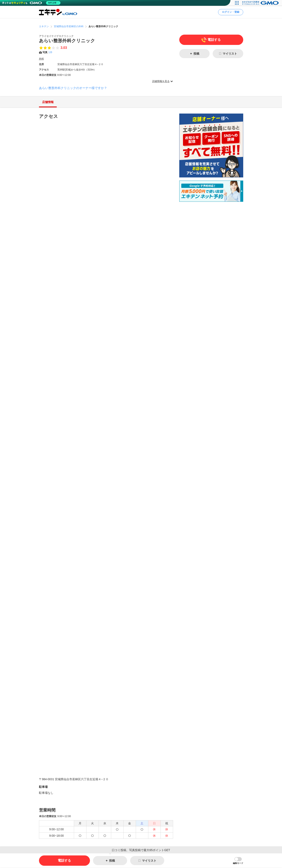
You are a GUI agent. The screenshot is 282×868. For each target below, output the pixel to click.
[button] (238, 861)
